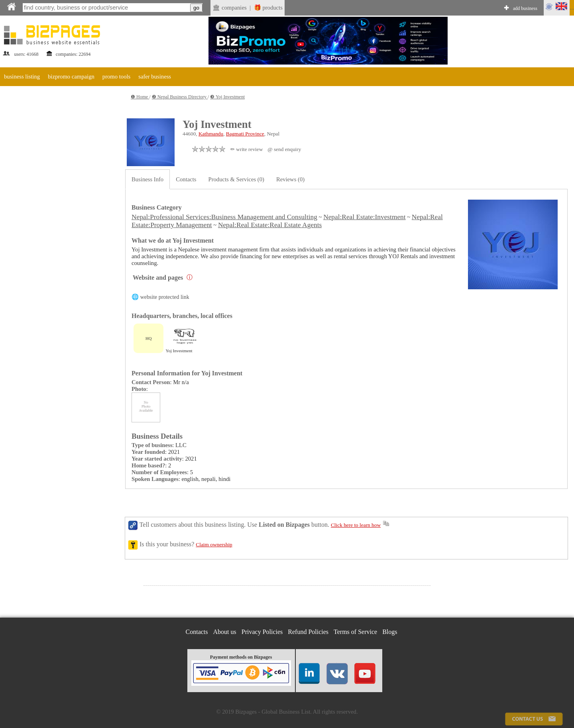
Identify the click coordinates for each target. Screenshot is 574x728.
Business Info (147, 179)
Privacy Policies (262, 632)
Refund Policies (308, 632)
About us (225, 632)
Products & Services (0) (236, 179)
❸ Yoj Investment (227, 97)
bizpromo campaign (71, 77)
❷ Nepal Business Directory (180, 97)
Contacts (186, 179)
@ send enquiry (284, 149)
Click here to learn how (356, 525)
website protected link (165, 297)
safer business (155, 77)
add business (525, 8)
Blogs (390, 632)
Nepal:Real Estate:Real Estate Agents (270, 225)
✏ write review (247, 149)
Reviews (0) (290, 179)
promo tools (116, 77)
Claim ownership (214, 545)
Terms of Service (355, 632)
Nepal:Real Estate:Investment (364, 217)
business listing (22, 77)
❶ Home (140, 97)
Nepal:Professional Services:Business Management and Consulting (224, 217)
